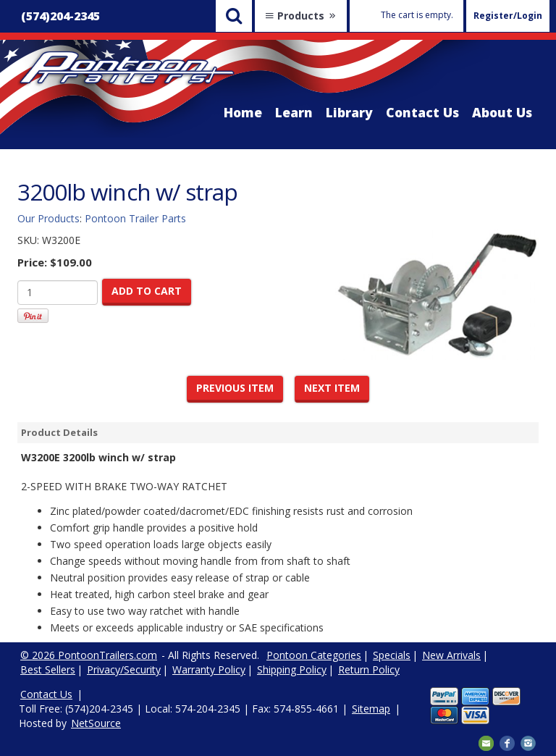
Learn (294, 112)
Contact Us (422, 112)
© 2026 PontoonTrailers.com (89, 655)
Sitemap (371, 709)
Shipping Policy (292, 669)
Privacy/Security (124, 669)
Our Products (49, 218)
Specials (392, 655)
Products (301, 16)
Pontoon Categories (314, 655)
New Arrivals (451, 655)
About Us (502, 112)
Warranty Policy (209, 669)
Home (243, 112)
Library (349, 112)
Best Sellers (48, 669)
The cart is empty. (417, 15)
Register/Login (508, 16)
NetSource (96, 723)
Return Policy (369, 669)
